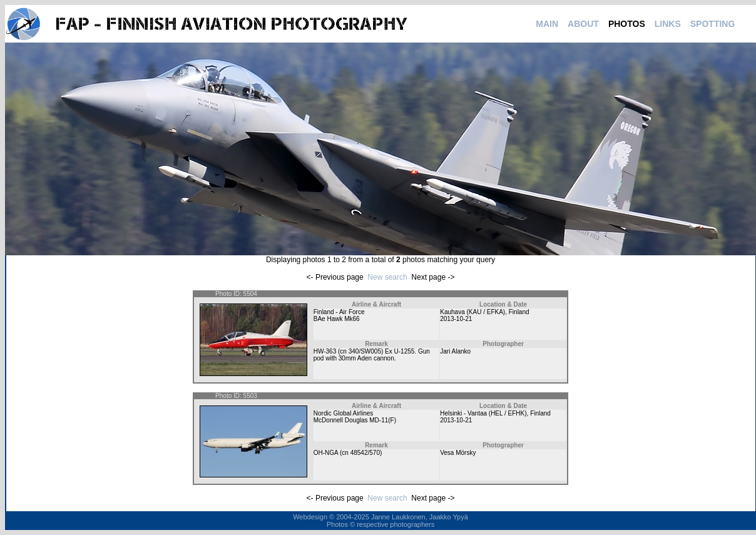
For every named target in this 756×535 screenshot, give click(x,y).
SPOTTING (713, 24)
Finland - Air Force (339, 312)
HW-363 (325, 351)
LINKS (668, 24)
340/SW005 (365, 351)
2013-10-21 (456, 319)
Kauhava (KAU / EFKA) (472, 312)
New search (387, 277)
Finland (519, 312)
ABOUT (583, 24)
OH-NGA (326, 453)
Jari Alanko (455, 351)
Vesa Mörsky (458, 453)
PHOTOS (627, 24)
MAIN (547, 24)
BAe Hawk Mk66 (337, 319)
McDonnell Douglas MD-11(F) (355, 420)
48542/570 (365, 453)
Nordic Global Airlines (344, 413)
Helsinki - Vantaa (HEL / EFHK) (483, 413)
